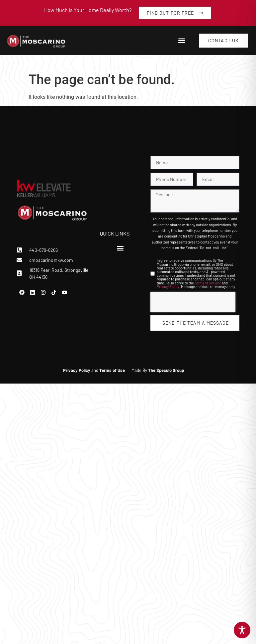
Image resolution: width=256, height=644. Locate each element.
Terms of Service (208, 283)
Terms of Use (112, 370)
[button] (181, 41)
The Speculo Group (166, 370)
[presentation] (193, 302)
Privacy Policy (168, 287)
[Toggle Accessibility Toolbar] (242, 630)
